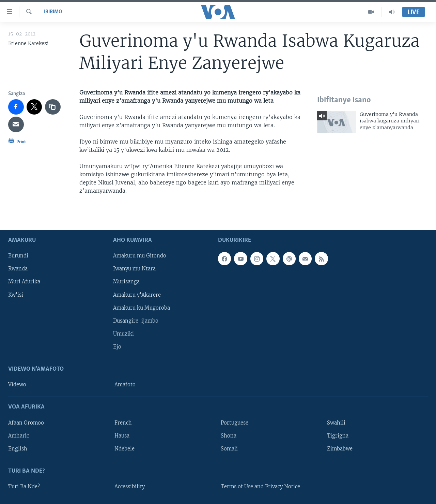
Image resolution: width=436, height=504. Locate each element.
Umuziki (123, 333)
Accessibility (130, 487)
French (123, 423)
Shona (229, 435)
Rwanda (18, 269)
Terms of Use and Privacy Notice (260, 487)
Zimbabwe (340, 448)
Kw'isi (16, 295)
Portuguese (235, 423)
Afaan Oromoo (26, 423)
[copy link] (53, 107)
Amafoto (125, 385)
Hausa (122, 435)
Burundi (18, 256)
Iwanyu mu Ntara (134, 269)
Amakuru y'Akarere (137, 295)
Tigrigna (338, 435)
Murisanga (126, 282)
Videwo (17, 385)
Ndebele (124, 448)
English (18, 448)
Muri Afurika (24, 282)
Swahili (336, 423)
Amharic (19, 435)
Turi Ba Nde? (24, 487)
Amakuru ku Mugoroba (142, 308)
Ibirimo (53, 12)
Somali (229, 448)
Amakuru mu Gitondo (140, 256)
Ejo (117, 346)
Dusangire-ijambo (136, 321)
